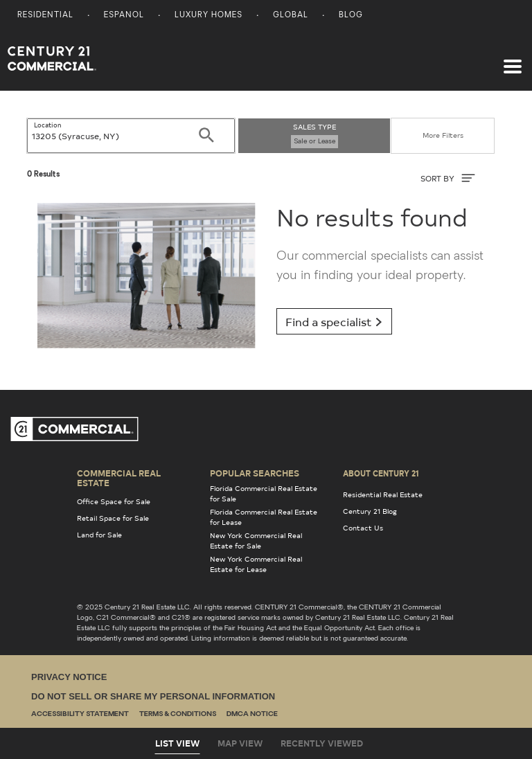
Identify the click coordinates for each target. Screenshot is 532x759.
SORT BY (448, 178)
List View (177, 743)
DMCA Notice (252, 714)
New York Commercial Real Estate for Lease (256, 564)
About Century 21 (381, 473)
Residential (45, 16)
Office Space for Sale (114, 501)
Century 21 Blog (370, 511)
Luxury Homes (209, 16)
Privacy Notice (69, 677)
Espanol (124, 16)
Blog (351, 16)
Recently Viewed (322, 743)
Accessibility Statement (80, 714)
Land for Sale (99, 535)
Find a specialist (334, 321)
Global (291, 16)
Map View (240, 743)
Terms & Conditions (178, 714)
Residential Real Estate (383, 494)
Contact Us (363, 528)
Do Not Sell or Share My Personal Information (153, 696)
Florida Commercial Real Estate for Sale (264, 493)
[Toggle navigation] (513, 60)
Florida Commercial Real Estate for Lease (264, 517)
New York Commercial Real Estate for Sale (256, 541)
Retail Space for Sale (113, 518)
